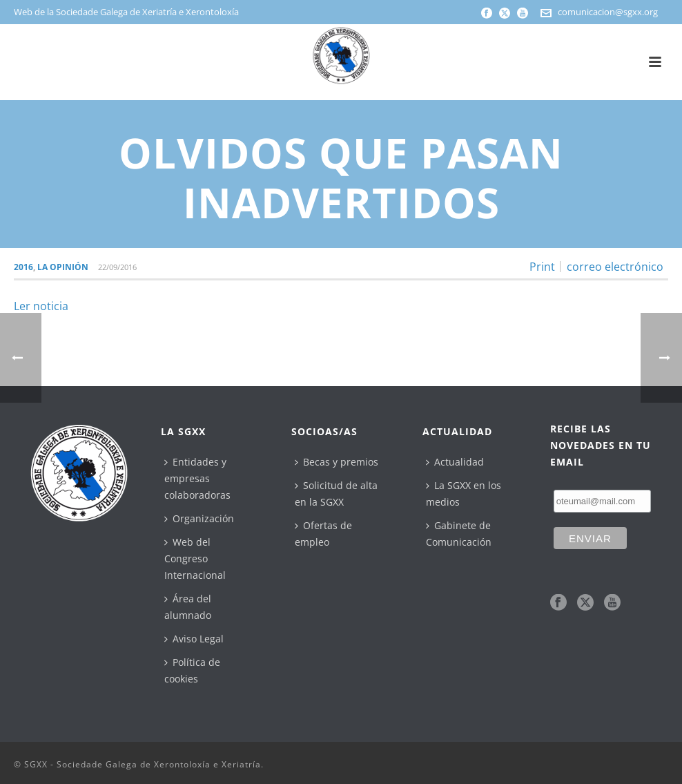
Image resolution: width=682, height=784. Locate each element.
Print (542, 267)
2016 (23, 267)
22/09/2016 (117, 267)
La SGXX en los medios (464, 494)
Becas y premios (337, 462)
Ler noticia (41, 306)
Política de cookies (192, 670)
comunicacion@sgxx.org (608, 12)
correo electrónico (615, 267)
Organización (199, 518)
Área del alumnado (188, 607)
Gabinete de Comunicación (459, 534)
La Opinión (63, 267)
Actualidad (455, 462)
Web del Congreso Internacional (195, 558)
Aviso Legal (194, 639)
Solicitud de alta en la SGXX (336, 494)
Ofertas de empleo (323, 534)
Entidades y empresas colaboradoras (197, 478)
